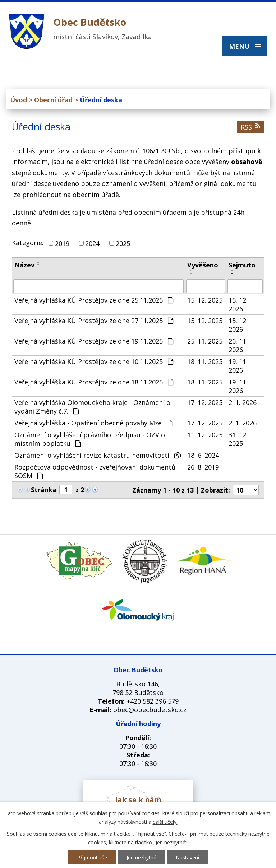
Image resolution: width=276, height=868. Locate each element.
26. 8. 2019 (203, 467)
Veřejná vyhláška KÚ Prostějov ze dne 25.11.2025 (94, 300)
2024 (92, 243)
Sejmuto (242, 265)
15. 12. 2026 (238, 304)
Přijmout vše (92, 857)
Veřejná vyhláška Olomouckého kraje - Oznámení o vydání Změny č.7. (92, 407)
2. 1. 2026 (243, 402)
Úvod (19, 100)
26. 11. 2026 (238, 345)
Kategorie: (28, 243)
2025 (123, 243)
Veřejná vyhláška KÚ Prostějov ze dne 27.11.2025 (94, 321)
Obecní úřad (53, 100)
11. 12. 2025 (205, 435)
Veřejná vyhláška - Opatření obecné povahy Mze (93, 423)
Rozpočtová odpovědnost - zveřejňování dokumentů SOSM (95, 471)
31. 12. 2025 (238, 439)
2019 (62, 243)
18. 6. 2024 (203, 455)
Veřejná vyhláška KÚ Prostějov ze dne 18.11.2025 (94, 382)
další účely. (165, 822)
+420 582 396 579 (153, 701)
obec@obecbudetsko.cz (150, 710)
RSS (250, 127)
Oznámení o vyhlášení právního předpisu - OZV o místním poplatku (90, 439)
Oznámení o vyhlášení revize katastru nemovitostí (98, 455)
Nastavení (187, 857)
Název (24, 265)
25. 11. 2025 (205, 341)
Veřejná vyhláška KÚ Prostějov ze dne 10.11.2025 (94, 361)
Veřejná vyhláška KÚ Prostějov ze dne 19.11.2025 (94, 341)
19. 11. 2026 (238, 366)
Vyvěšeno (203, 265)
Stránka (44, 490)
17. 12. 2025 (205, 402)
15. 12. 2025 (205, 300)
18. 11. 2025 (205, 361)
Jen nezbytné (141, 857)
